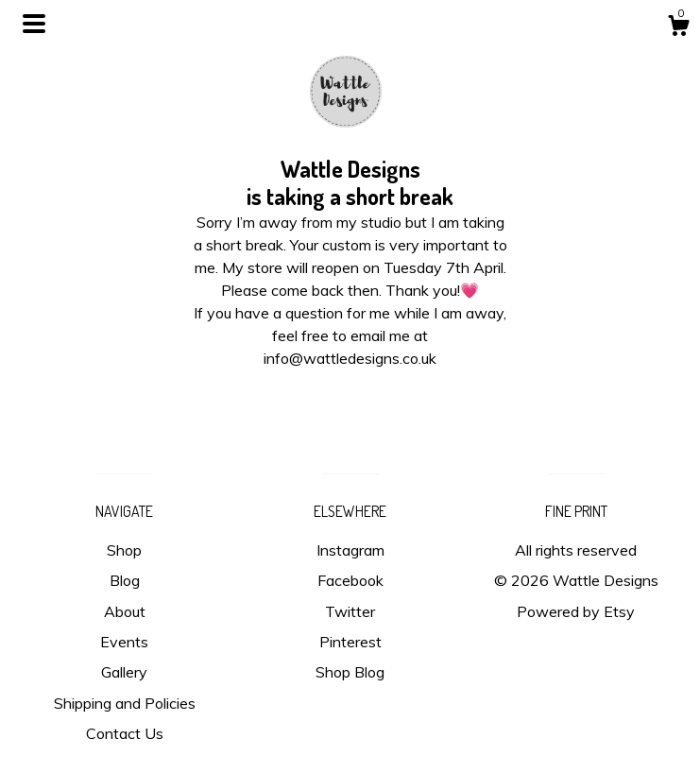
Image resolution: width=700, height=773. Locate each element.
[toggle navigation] (34, 24)
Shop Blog (350, 672)
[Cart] (678, 28)
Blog (125, 580)
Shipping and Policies (125, 703)
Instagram (350, 550)
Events (124, 642)
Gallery (124, 672)
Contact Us (125, 733)
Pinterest (350, 642)
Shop (124, 550)
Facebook (350, 580)
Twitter (350, 611)
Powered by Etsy (576, 611)
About (125, 611)
